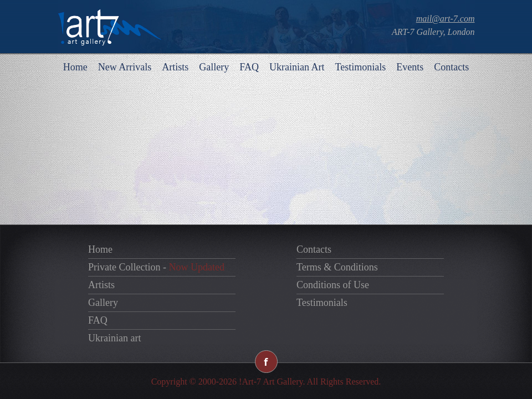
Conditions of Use (333, 285)
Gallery (214, 67)
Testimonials (360, 67)
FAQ (249, 67)
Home (75, 67)
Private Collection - (156, 267)
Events (410, 67)
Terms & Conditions (337, 267)
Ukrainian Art (297, 67)
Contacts (451, 67)
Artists (175, 67)
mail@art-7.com (446, 19)
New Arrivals (125, 67)
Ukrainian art (114, 338)
